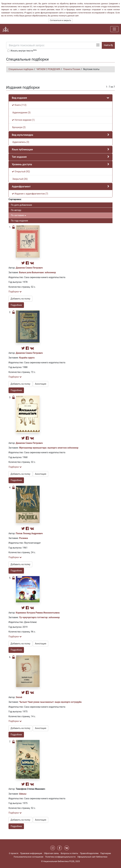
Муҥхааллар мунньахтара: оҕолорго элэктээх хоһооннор (49, 448)
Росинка (24, 538)
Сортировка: (15, 199)
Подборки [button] (15, 292)
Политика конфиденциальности (60, 857)
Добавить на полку (20, 299)
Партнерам (106, 853)
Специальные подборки (21, 69)
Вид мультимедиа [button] (22, 135)
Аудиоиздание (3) (21, 113)
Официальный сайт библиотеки (92, 857)
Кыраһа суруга (27, 358)
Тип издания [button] (19, 157)
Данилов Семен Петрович (29, 268)
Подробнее (16, 305)
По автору (16, 210)
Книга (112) (19, 105)
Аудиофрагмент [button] (21, 187)
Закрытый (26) (20, 179)
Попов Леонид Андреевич (29, 533)
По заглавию (18, 215)
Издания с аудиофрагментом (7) (30, 194)
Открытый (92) (21, 172)
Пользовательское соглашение (29, 857)
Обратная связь (51, 853)
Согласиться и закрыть (60, 20)
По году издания (19, 221)
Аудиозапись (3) (20, 142)
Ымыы (23, 794)
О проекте (14, 853)
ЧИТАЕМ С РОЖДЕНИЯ (48, 69)
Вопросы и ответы (69, 853)
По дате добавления (21, 205)
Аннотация (41, 384)
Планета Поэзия (72, 69)
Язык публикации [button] (22, 149)
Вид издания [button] (19, 98)
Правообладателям (89, 853)
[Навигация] (114, 29)
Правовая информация (31, 853)
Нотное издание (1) (23, 120)
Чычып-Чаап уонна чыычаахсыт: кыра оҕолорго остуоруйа (50, 702)
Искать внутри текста (24, 51)
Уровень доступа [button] (22, 164)
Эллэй (19, 697)
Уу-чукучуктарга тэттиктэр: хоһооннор (39, 617)
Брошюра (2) (19, 127)
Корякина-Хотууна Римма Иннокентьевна (38, 613)
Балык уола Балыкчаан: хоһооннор (38, 272)
